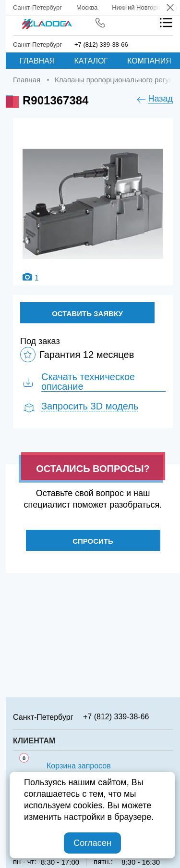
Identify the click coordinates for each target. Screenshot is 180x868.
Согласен (92, 843)
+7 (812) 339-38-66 (101, 45)
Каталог (91, 61)
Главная (37, 61)
